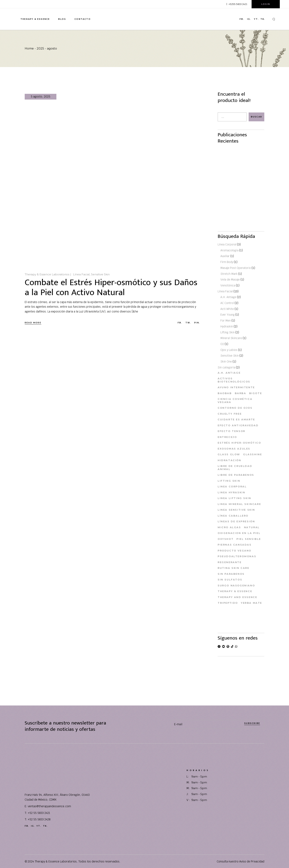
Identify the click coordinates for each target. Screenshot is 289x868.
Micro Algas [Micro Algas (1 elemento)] (229, 527)
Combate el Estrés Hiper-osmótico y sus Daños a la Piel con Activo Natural (111, 288)
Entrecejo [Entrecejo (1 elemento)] (227, 437)
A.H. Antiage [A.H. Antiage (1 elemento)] (229, 373)
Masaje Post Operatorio (236, 268)
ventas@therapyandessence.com (49, 806)
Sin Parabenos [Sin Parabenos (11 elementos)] (231, 574)
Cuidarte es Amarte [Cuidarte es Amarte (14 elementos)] (236, 420)
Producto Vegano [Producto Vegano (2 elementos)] (235, 551)
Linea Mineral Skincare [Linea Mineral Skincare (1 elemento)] (239, 504)
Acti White (227, 309)
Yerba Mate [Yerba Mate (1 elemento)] (251, 603)
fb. (242, 19)
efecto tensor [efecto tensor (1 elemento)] (231, 431)
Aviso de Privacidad (252, 861)
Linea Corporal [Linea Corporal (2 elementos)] (232, 487)
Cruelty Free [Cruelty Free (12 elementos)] (230, 414)
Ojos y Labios (229, 350)
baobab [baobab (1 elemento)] (225, 393)
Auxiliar (225, 256)
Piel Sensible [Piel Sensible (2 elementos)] (249, 539)
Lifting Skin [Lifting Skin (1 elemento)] (229, 481)
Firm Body (227, 262)
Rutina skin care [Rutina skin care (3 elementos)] (234, 568)
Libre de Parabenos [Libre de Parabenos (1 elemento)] (236, 475)
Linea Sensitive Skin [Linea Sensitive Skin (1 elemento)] (236, 510)
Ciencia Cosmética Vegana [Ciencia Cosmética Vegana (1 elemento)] (235, 401)
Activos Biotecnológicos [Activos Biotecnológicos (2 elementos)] (234, 380)
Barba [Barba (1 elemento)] (241, 393)
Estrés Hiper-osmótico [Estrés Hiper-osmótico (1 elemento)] (239, 443)
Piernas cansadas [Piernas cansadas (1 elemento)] (235, 545)
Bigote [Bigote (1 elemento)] (256, 393)
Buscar (256, 117)
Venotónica (228, 285)
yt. (256, 19)
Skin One (226, 362)
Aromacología (229, 250)
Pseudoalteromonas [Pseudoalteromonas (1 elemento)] (237, 556)
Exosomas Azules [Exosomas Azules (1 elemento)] (234, 449)
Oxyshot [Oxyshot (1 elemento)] (226, 539)
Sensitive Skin (100, 274)
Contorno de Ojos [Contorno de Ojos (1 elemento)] (235, 408)
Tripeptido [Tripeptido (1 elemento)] (228, 603)
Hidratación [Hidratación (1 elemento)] (229, 460)
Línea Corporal (227, 244)
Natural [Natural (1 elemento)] (252, 527)
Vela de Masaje (230, 280)
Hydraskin (227, 326)
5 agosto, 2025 (41, 96)
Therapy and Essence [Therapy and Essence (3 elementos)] (237, 597)
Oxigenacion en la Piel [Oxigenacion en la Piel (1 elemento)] (239, 533)
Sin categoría (226, 367)
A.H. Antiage (228, 297)
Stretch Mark (229, 274)
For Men (226, 321)
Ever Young (228, 315)
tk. (263, 19)
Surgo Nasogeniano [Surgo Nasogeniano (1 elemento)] (236, 585)
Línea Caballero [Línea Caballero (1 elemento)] (233, 516)
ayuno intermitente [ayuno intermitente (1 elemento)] (236, 387)
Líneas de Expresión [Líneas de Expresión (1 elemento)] (236, 522)
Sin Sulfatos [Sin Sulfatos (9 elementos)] (230, 580)
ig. (249, 19)
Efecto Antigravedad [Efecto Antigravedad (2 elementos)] (238, 425)
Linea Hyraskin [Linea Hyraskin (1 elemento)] (231, 492)
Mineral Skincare (231, 338)
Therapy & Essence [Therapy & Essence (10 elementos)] (235, 591)
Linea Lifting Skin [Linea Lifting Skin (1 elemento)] (234, 498)
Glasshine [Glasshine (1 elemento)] (253, 454)
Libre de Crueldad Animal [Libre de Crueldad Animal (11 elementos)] (235, 468)
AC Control (227, 303)
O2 (222, 344)
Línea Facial (81, 274)
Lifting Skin (228, 332)
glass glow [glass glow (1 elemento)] (229, 454)
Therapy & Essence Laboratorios (47, 274)
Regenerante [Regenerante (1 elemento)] (230, 562)
